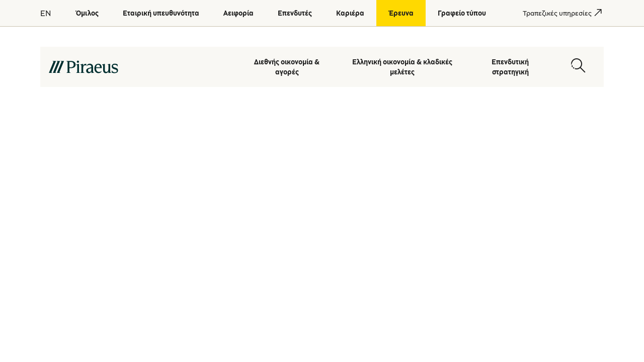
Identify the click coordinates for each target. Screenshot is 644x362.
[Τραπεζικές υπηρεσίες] (557, 13)
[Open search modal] (578, 66)
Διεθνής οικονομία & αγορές (287, 66)
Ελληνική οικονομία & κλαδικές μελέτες (402, 66)
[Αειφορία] (238, 13)
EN (46, 13)
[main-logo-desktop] (139, 66)
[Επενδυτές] (295, 13)
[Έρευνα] (401, 13)
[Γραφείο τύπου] (462, 13)
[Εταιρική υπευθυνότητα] (161, 13)
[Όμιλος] (87, 13)
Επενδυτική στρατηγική (510, 66)
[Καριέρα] (350, 13)
